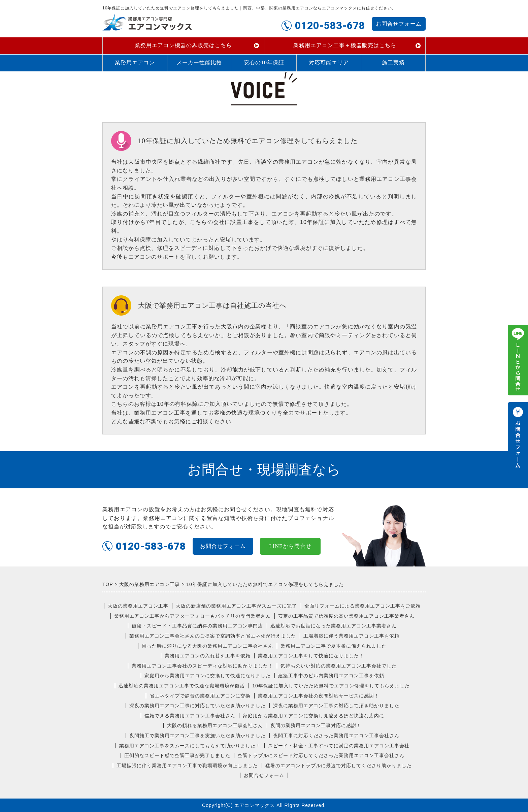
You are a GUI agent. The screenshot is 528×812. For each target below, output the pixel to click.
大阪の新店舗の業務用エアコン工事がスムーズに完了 (236, 606)
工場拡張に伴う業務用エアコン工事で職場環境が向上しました (187, 766)
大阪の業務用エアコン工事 (138, 606)
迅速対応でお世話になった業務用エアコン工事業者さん (334, 626)
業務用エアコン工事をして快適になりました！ (311, 656)
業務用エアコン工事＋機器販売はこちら (345, 45)
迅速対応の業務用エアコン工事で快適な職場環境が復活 (182, 686)
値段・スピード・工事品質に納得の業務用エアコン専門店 (197, 626)
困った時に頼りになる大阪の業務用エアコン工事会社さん (207, 646)
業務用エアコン (135, 62)
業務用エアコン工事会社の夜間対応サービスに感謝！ (319, 696)
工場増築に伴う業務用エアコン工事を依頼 (351, 636)
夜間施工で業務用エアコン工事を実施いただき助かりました (197, 736)
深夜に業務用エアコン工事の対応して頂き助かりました (336, 706)
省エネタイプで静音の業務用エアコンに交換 (200, 696)
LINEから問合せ (290, 546)
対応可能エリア (329, 62)
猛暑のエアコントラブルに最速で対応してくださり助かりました (339, 766)
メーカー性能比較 (199, 62)
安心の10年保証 (264, 62)
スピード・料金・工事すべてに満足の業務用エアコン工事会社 (339, 746)
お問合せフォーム (399, 24)
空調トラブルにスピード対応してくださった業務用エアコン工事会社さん (321, 755)
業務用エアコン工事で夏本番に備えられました (334, 646)
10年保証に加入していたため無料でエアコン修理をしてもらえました (331, 686)
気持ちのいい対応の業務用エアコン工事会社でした (339, 666)
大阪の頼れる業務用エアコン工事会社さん (215, 725)
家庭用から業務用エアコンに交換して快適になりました (208, 676)
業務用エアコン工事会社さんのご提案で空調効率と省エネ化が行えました (213, 636)
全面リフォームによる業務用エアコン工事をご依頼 (362, 606)
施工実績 (393, 62)
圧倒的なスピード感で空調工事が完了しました (177, 755)
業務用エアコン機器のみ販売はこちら (183, 45)
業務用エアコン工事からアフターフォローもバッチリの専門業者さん (192, 616)
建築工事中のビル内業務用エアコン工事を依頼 (331, 676)
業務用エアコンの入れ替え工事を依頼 (208, 656)
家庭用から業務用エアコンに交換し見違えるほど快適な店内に (313, 716)
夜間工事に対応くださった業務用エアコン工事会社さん (336, 736)
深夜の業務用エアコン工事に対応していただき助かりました (197, 706)
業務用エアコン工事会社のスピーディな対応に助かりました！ (202, 666)
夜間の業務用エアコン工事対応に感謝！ (316, 725)
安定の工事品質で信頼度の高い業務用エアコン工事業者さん (346, 616)
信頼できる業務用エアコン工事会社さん (190, 716)
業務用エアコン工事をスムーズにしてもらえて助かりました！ (190, 746)
